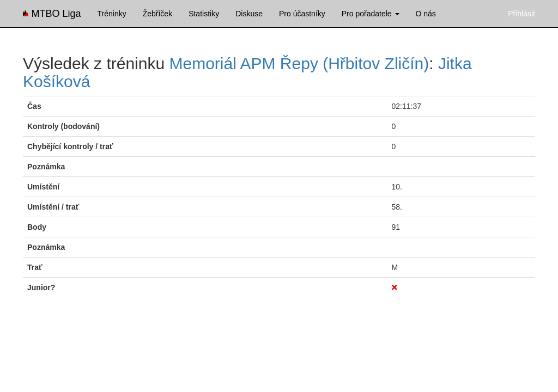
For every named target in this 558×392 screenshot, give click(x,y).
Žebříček (157, 14)
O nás (426, 14)
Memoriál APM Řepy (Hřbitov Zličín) (299, 63)
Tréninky (112, 14)
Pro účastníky (302, 14)
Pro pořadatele (371, 14)
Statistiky (204, 14)
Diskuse (249, 14)
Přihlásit (521, 14)
